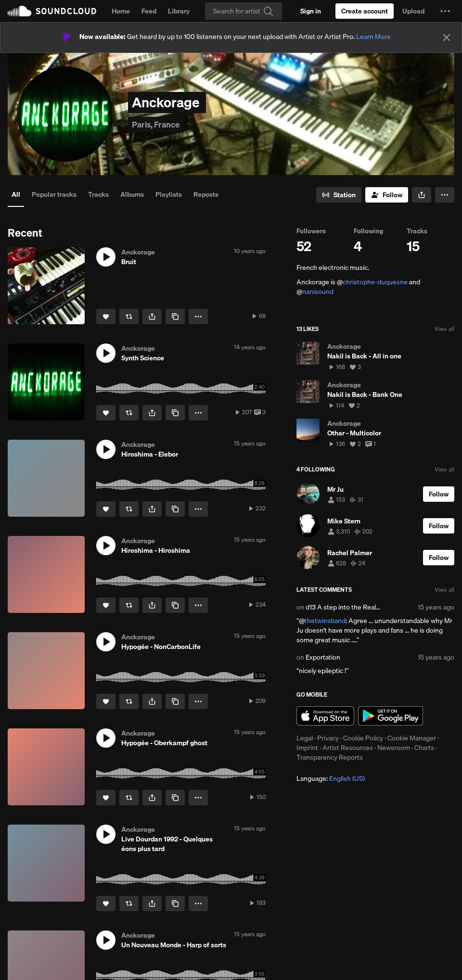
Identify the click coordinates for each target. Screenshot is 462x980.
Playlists (169, 194)
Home (121, 11)
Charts (424, 748)
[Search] (244, 11)
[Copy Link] (175, 317)
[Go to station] (339, 195)
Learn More (373, 37)
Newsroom (394, 748)
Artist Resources (348, 748)
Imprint (307, 748)
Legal (305, 738)
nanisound (318, 292)
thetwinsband (325, 621)
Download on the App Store (325, 716)
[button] (445, 11)
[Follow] (387, 195)
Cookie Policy (363, 738)
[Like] (106, 317)
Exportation (323, 657)
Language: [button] (331, 778)
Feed (149, 11)
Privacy (328, 738)
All (16, 194)
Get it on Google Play (391, 716)
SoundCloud (52, 11)
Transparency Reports (330, 757)
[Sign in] (311, 11)
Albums (132, 194)
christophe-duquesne (375, 282)
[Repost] (129, 317)
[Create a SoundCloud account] (365, 11)
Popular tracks (54, 194)
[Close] (447, 38)
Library (179, 11)
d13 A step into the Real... (343, 607)
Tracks (98, 194)
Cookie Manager (412, 738)
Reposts (206, 194)
